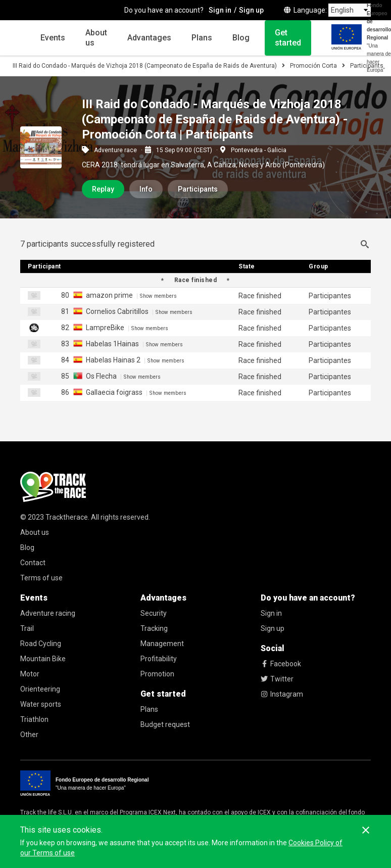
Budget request (165, 724)
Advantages (149, 38)
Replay (103, 189)
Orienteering (40, 689)
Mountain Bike (43, 659)
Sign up (273, 628)
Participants (198, 189)
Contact (33, 563)
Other (29, 735)
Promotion (157, 674)
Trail (27, 628)
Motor (30, 674)
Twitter (277, 679)
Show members (158, 296)
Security (154, 613)
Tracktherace (67, 517)
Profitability (159, 659)
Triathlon (34, 719)
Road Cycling (41, 644)
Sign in (271, 613)
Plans (202, 38)
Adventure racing (48, 613)
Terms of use (41, 578)
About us (96, 38)
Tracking (154, 628)
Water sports (41, 704)
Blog (241, 38)
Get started (288, 38)
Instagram (282, 694)
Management (162, 644)
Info (146, 189)
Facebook (281, 664)
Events (53, 38)
